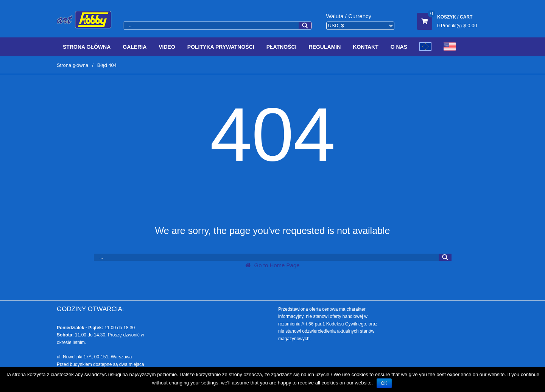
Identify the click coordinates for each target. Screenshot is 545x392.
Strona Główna (87, 47)
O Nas (399, 47)
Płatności (282, 47)
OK (384, 383)
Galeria (135, 47)
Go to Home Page (272, 265)
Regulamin (325, 47)
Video (167, 47)
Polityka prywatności (221, 47)
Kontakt (365, 47)
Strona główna (72, 65)
